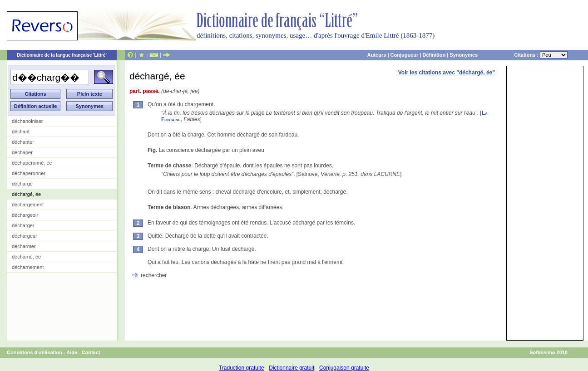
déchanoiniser (27, 121)
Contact (91, 352)
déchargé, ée (26, 194)
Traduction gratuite (242, 368)
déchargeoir (25, 215)
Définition (434, 55)
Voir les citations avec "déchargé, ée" (447, 73)
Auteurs (377, 55)
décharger (23, 225)
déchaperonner (29, 173)
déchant (21, 132)
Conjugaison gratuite (344, 368)
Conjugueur (405, 55)
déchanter (23, 142)
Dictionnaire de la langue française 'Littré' (62, 55)
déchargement (28, 205)
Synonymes (464, 55)
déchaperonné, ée (32, 163)
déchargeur (25, 236)
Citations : (541, 55)
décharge (22, 184)
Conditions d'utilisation (35, 352)
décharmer (24, 246)
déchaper (22, 152)
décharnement (28, 267)
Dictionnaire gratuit (292, 368)
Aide (72, 352)
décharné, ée (26, 257)
